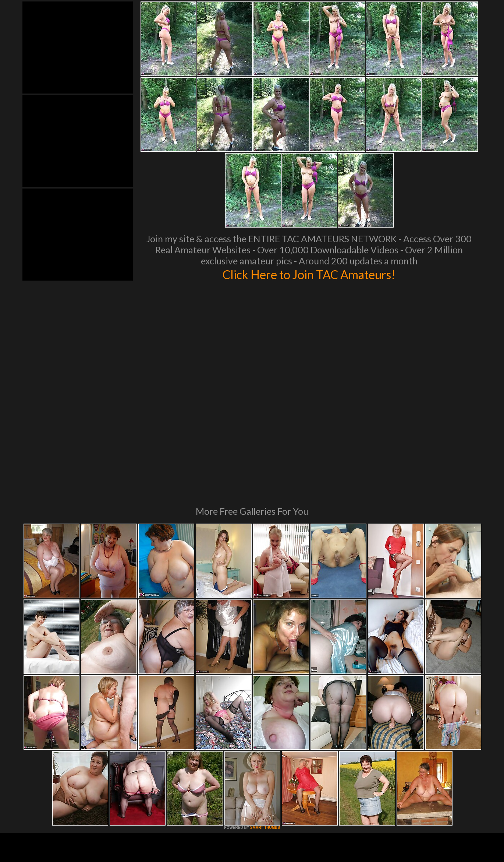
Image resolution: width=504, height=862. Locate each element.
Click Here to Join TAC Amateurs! (309, 274)
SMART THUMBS (265, 727)
